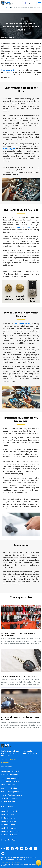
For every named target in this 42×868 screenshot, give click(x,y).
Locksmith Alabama (9, 835)
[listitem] (21, 625)
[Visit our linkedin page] (22, 849)
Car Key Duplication (9, 788)
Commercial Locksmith (10, 778)
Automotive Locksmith (10, 781)
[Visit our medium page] (35, 849)
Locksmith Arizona (9, 821)
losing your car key (23, 324)
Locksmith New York (9, 828)
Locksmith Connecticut (10, 811)
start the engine (24, 227)
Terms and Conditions (7, 862)
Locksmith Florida (8, 825)
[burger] (39, 3)
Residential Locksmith (10, 775)
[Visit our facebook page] (12, 849)
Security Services (8, 802)
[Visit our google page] (8, 849)
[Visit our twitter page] (31, 849)
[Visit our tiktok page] (26, 849)
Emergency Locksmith (10, 771)
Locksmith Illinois (8, 818)
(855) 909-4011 (9, 759)
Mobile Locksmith (8, 785)
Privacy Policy (17, 862)
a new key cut (9, 149)
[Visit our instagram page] (3, 849)
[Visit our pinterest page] (17, 849)
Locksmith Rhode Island (11, 831)
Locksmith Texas (8, 815)
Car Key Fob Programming (12, 795)
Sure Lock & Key (8, 70)
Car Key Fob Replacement (11, 792)
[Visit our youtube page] (3, 853)
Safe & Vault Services (10, 798)
